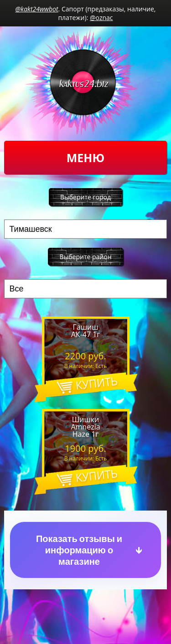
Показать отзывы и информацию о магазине (79, 550)
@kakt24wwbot (37, 9)
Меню (85, 158)
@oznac (101, 18)
